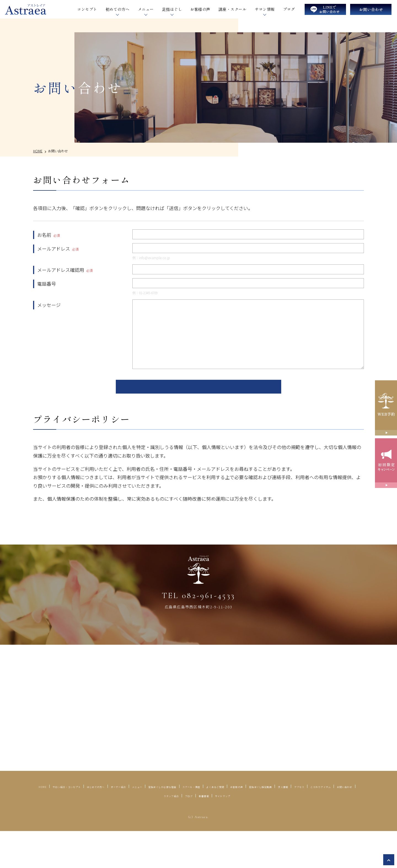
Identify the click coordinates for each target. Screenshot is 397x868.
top (389, 860)
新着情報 (179, 832)
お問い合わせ (278, 823)
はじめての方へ (154, 814)
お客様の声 (200, 9)
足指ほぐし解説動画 (135, 823)
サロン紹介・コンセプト (102, 814)
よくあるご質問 (57, 823)
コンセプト (87, 9)
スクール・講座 (320, 814)
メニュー (225, 814)
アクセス (201, 823)
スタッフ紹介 (315, 823)
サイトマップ (210, 832)
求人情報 (175, 823)
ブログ (289, 9)
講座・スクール (233, 9)
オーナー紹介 (193, 814)
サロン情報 (265, 9)
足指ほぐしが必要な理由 (269, 814)
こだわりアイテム (237, 823)
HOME (61, 814)
